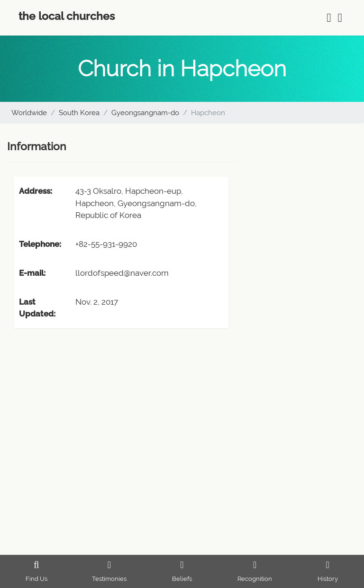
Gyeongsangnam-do (145, 113)
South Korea (79, 113)
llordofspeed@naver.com (122, 273)
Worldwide (29, 113)
